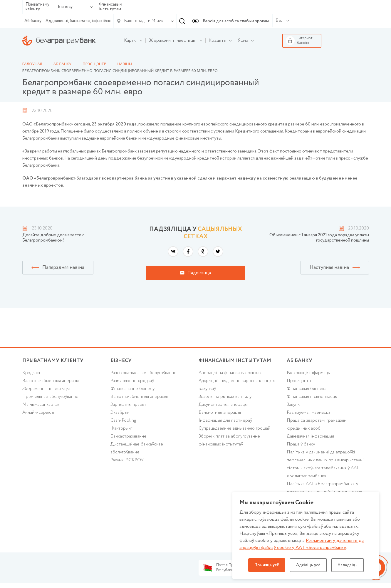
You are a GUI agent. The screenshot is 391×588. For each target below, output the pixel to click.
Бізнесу (75, 7)
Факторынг (121, 428)
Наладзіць (348, 565)
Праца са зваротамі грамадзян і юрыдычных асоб (318, 424)
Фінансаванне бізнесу (132, 389)
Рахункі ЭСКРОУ (127, 460)
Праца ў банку (301, 444)
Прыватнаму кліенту (37, 7)
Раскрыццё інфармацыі (309, 373)
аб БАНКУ (299, 361)
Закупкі (294, 405)
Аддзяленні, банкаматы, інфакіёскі (78, 21)
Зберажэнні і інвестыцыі (46, 389)
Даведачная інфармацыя (310, 436)
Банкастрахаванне (129, 436)
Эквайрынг (121, 413)
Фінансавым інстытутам (111, 7)
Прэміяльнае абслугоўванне (50, 397)
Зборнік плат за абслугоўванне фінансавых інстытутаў (229, 440)
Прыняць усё (267, 565)
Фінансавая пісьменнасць (312, 397)
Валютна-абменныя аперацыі (51, 381)
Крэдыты (31, 373)
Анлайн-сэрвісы (38, 413)
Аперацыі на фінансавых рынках (230, 373)
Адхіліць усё (308, 565)
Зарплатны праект (128, 405)
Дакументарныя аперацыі (224, 405)
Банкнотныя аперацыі (220, 413)
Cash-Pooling (123, 421)
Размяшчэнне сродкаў (132, 381)
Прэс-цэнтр (299, 381)
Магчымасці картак (41, 405)
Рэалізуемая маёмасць (309, 413)
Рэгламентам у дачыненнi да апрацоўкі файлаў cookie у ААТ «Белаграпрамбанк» (302, 544)
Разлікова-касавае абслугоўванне (144, 373)
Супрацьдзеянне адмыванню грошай (234, 428)
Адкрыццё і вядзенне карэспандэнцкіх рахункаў (237, 385)
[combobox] (155, 21)
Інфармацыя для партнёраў (225, 421)
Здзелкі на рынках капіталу (225, 397)
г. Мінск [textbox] (156, 21)
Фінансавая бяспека (307, 389)
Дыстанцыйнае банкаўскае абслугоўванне (137, 448)
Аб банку (33, 21)
